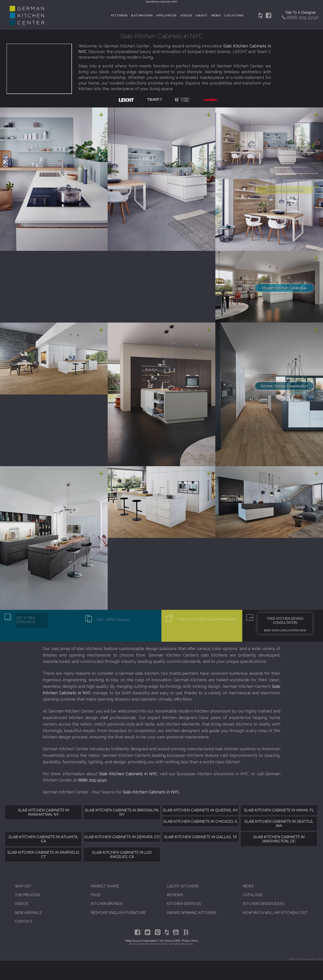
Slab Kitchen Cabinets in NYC (128, 774)
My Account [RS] (170, 941)
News (216, 15)
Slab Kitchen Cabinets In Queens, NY (200, 810)
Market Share (105, 886)
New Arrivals (28, 913)
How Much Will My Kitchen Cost (275, 913)
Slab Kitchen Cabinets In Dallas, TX (200, 837)
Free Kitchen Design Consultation (285, 621)
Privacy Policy (190, 941)
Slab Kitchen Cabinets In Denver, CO (122, 837)
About (202, 15)
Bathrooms (142, 15)
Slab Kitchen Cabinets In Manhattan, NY (43, 812)
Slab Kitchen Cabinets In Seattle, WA (279, 824)
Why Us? (23, 886)
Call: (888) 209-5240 (113, 619)
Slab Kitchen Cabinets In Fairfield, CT (43, 855)
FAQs (96, 895)
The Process (27, 895)
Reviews (175, 895)
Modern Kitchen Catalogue (284, 288)
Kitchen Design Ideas (264, 904)
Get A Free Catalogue (26, 620)
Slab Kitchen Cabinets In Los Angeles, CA (122, 855)
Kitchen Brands (107, 904)
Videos (186, 15)
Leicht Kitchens (183, 886)
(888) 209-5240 (92, 780)
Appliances (166, 15)
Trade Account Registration (141, 941)
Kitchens (120, 15)
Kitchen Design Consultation (284, 386)
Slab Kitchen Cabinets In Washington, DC (279, 839)
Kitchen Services (184, 904)
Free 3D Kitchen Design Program (206, 619)
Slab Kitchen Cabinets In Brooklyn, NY (122, 812)
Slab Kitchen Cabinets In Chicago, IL (200, 821)
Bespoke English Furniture (118, 913)
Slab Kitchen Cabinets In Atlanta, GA (43, 839)
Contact (24, 921)
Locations (234, 15)
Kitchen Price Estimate (284, 190)
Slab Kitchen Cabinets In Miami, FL (279, 810)
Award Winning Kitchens (192, 913)
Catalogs (253, 895)
